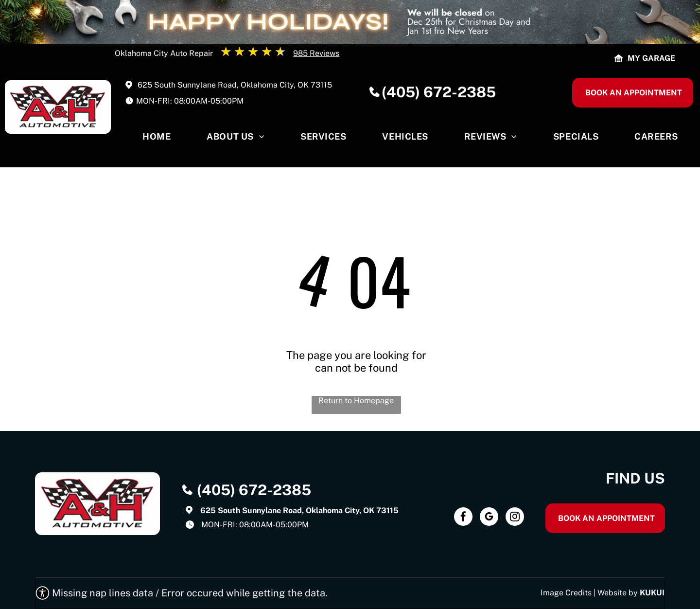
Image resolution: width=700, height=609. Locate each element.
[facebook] (463, 518)
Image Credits (566, 593)
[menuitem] (157, 139)
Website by (618, 593)
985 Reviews (316, 53)
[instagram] (515, 518)
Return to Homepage (356, 401)
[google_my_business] (489, 518)
